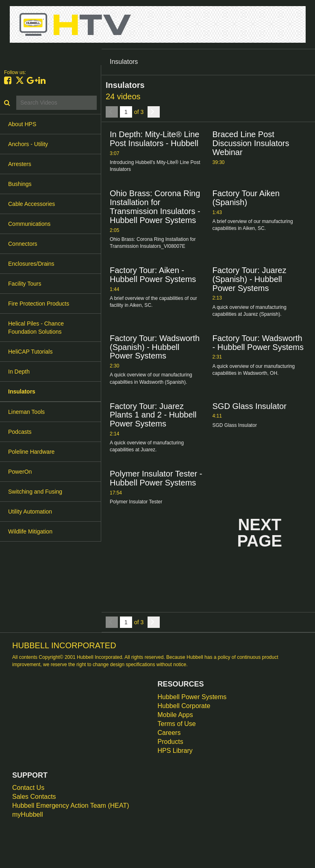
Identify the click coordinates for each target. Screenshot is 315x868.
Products (171, 742)
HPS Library (175, 751)
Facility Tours (25, 284)
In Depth (19, 372)
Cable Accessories (31, 204)
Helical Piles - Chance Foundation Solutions (36, 328)
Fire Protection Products (39, 304)
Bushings (20, 184)
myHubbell (28, 814)
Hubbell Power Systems (192, 697)
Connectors (23, 244)
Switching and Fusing (35, 492)
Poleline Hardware (31, 452)
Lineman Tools (26, 412)
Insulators (22, 391)
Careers (169, 733)
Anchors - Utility (28, 144)
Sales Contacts (34, 797)
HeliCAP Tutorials (30, 352)
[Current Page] (126, 112)
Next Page (260, 533)
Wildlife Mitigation (30, 531)
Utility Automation (30, 512)
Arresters (20, 164)
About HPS (22, 124)
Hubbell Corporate (184, 706)
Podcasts (20, 432)
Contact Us (28, 788)
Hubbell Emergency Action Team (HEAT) (71, 806)
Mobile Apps (175, 715)
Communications (29, 224)
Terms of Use (177, 724)
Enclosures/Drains (31, 264)
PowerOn (20, 472)
